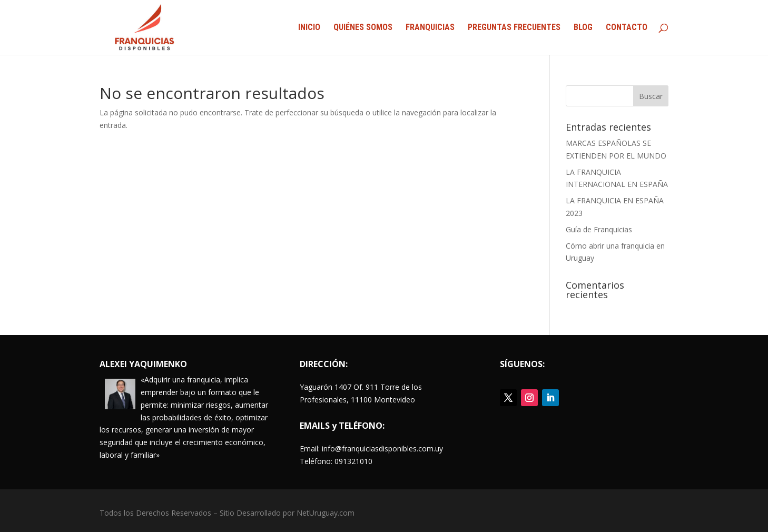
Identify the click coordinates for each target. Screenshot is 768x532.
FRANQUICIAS (430, 28)
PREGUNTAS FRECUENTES (514, 28)
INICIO (309, 28)
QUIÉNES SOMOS (363, 28)
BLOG (583, 28)
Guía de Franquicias (599, 229)
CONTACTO (627, 28)
